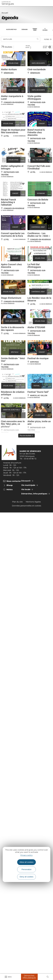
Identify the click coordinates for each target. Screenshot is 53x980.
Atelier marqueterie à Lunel (12, 97)
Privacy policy (26, 855)
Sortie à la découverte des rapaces (13, 329)
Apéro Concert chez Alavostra (11, 266)
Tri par (28, 47)
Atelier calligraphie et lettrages (12, 167)
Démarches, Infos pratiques (29, 977)
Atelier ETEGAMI (36, 327)
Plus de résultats (27, 436)
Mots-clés (8, 39)
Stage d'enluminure (11, 298)
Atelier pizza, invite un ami (39, 423)
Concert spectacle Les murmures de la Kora (13, 235)
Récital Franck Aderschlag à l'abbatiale (8, 202)
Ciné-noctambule (37, 69)
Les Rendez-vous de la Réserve (39, 299)
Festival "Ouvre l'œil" (38, 392)
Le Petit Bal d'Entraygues (34, 266)
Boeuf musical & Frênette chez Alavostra (36, 132)
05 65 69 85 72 (30, 459)
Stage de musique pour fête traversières (13, 131)
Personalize (26, 869)
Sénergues (8, 3)
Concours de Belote (38, 200)
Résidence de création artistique (13, 393)
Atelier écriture (9, 69)
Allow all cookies (27, 862)
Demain (25, 29)
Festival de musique (38, 358)
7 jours (45, 29)
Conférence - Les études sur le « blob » (39, 235)
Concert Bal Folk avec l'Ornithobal (39, 167)
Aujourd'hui (11, 29)
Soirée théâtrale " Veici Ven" (13, 360)
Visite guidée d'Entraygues (34, 97)
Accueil (5, 13)
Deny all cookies (26, 877)
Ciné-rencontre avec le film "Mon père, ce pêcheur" (13, 424)
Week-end (35, 29)
